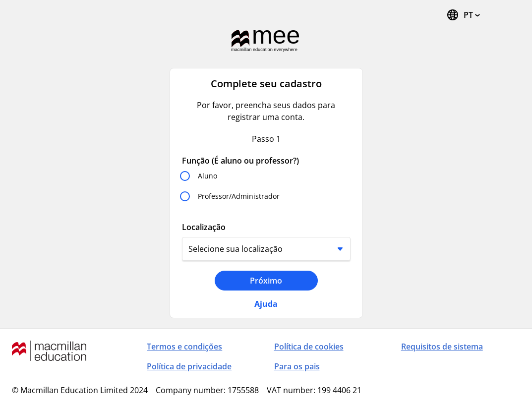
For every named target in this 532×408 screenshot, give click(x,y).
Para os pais (297, 366)
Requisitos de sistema (442, 347)
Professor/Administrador (239, 196)
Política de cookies (309, 347)
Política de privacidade (189, 366)
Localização (204, 227)
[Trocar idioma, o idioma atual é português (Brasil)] (463, 15)
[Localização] (266, 249)
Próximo (266, 281)
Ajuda (266, 304)
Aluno (207, 176)
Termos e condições (184, 347)
